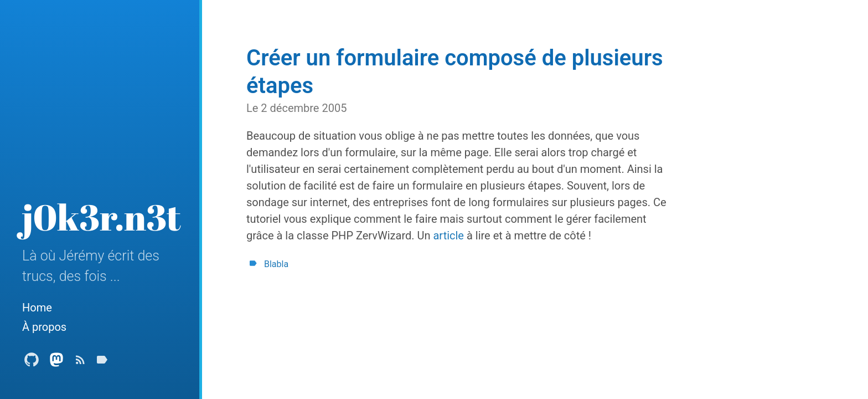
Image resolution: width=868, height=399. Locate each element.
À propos (44, 327)
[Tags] (102, 363)
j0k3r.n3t (102, 217)
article (448, 236)
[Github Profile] (32, 363)
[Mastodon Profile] (56, 363)
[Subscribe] (80, 363)
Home (37, 308)
